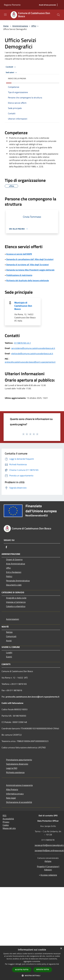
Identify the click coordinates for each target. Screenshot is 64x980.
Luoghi (9, 652)
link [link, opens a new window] (58, 964)
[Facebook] (6, 547)
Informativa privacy (15, 794)
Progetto (41, 866)
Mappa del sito (9, 828)
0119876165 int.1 (23, 343)
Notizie (9, 632)
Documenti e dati (14, 585)
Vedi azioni (12, 73)
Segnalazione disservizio (17, 764)
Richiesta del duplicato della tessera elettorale (28, 280)
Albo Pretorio (12, 789)
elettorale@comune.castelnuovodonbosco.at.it (32, 353)
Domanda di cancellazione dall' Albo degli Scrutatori (30, 259)
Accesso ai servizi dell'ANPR (19, 254)
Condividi (11, 67)
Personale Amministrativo (18, 581)
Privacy (6, 822)
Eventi (9, 657)
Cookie (6, 825)
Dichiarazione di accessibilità (19, 802)
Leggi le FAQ (12, 768)
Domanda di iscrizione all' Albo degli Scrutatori (28, 265)
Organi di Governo (14, 559)
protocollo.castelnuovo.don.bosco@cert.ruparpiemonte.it (30, 362)
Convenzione (52, 866)
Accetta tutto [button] (22, 970)
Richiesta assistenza (15, 772)
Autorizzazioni (13, 619)
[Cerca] (58, 15)
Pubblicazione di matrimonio (19, 275)
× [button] (61, 949)
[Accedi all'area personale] (47, 5)
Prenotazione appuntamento (19, 760)
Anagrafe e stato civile (16, 598)
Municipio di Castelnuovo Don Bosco (23, 306)
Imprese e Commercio (16, 602)
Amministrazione (20, 26)
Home (6, 26)
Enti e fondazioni (14, 572)
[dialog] (32, 963)
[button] (32, 976)
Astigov (48, 861)
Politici (9, 576)
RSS (5, 815)
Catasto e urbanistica (16, 606)
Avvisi (9, 641)
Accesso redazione (49, 875)
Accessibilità (8, 819)
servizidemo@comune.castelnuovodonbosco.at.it (33, 348)
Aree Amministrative (16, 564)
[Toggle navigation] (5, 15)
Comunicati (11, 636)
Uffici (34, 26)
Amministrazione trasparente (19, 785)
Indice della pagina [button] (17, 78)
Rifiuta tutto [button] (43, 969)
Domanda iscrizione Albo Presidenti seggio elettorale (30, 270)
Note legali (11, 798)
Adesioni (48, 870)
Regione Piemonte (12, 5)
